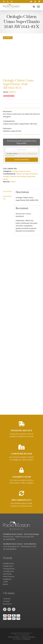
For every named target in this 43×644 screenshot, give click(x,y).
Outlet (5, 582)
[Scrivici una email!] (4, 2)
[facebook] (5, 609)
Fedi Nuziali (7, 574)
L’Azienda (7, 599)
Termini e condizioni (14, 637)
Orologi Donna (9, 569)
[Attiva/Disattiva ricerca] (34, 7)
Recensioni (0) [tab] (7, 198)
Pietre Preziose (9, 577)
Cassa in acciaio (22, 174)
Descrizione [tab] (8, 191)
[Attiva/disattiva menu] (38, 7)
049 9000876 (11, 549)
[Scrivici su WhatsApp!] (12, 2)
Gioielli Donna (8, 564)
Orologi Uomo (8, 571)
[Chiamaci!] (8, 2)
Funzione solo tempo (18, 176)
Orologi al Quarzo (19, 171)
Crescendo (27, 639)
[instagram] (9, 609)
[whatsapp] (14, 609)
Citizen (13, 182)
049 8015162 (11, 539)
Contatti (6, 601)
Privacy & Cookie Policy (28, 637)
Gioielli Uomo (8, 566)
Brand (5, 584)
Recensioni (7, 604)
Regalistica (7, 579)
